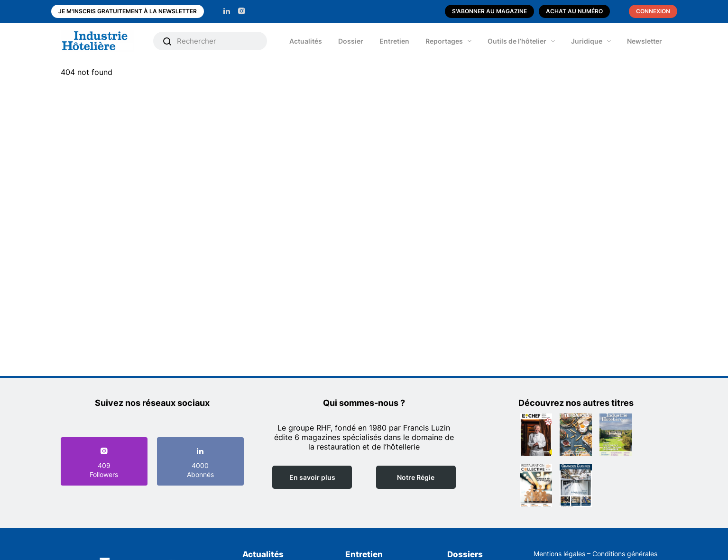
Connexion (653, 11)
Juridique (587, 41)
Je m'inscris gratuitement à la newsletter (128, 11)
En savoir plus (312, 477)
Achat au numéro (574, 11)
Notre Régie (416, 477)
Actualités (306, 41)
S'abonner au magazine (489, 11)
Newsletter (645, 41)
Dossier (351, 41)
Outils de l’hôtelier (517, 41)
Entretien (394, 41)
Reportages (444, 41)
